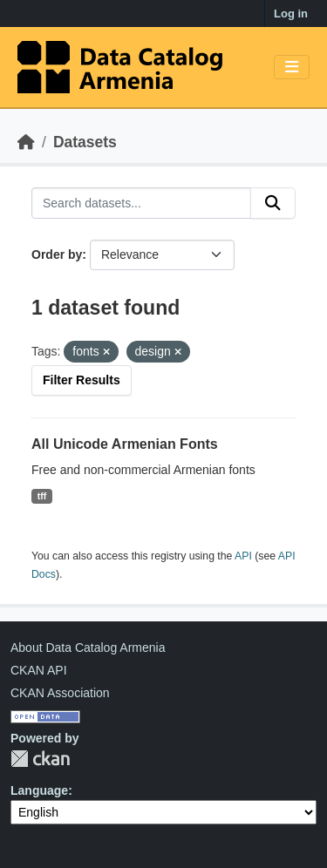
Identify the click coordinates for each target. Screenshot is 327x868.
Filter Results (82, 380)
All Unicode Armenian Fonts (125, 444)
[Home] (26, 142)
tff (42, 496)
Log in (291, 14)
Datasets (85, 142)
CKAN (40, 759)
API (243, 556)
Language (39, 790)
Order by (57, 254)
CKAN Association (60, 693)
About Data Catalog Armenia (88, 648)
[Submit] (273, 203)
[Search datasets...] (141, 203)
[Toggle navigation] (292, 68)
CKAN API (39, 670)
